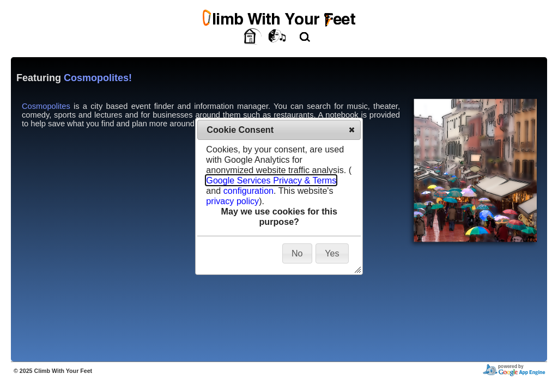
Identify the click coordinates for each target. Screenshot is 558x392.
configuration (248, 191)
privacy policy (232, 201)
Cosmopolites (46, 106)
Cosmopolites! (98, 78)
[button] (352, 130)
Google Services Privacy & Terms (271, 180)
